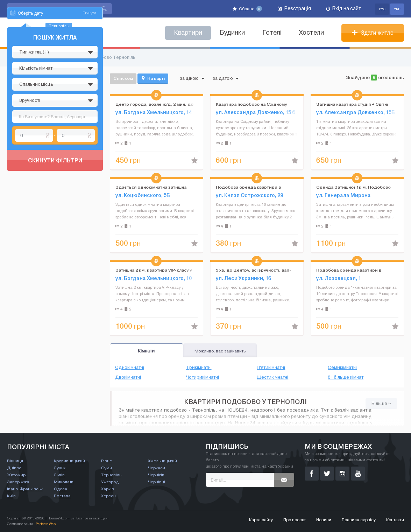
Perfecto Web (46, 524)
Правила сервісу (359, 520)
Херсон (108, 496)
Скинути (89, 80)
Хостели (311, 33)
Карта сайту (261, 520)
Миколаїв (64, 482)
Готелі (272, 33)
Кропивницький (69, 461)
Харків (108, 489)
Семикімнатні (342, 367)
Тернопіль (111, 475)
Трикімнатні (199, 367)
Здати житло (373, 33)
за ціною (192, 78)
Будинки (232, 33)
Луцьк (60, 468)
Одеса (61, 489)
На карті (153, 78)
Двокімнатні (128, 377)
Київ (11, 496)
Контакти (395, 520)
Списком (123, 78)
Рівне (107, 461)
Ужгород (110, 482)
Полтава (62, 496)
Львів (59, 475)
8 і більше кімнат (346, 377)
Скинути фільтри (55, 227)
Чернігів (156, 475)
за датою (226, 78)
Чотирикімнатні (203, 377)
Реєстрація (295, 9)
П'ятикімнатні (271, 367)
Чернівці (157, 482)
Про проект (295, 520)
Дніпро (14, 468)
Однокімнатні (130, 367)
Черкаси (157, 468)
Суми (107, 468)
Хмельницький (162, 461)
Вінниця (15, 461)
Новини (324, 520)
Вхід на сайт (343, 9)
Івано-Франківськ (25, 489)
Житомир (16, 475)
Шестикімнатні (272, 377)
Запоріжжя (18, 482)
